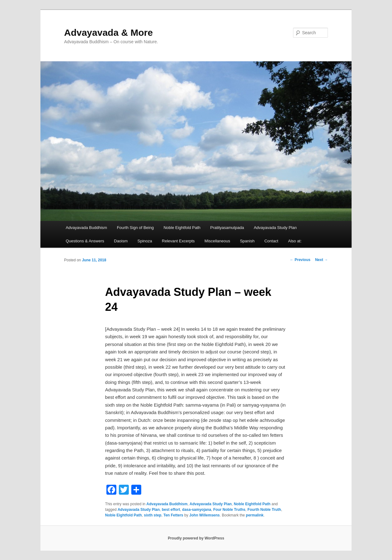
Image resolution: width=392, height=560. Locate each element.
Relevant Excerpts (178, 241)
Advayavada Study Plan (275, 228)
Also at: (295, 241)
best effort (171, 510)
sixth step (153, 515)
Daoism (121, 241)
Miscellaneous (217, 241)
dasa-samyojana (196, 510)
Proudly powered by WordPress (196, 538)
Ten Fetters (173, 515)
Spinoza (145, 241)
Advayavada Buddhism (86, 228)
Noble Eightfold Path (182, 228)
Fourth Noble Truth (264, 510)
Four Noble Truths (229, 510)
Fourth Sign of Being (135, 228)
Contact (271, 241)
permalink (255, 515)
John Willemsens (204, 515)
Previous (300, 260)
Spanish (247, 241)
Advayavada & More (108, 33)
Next (322, 260)
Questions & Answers (85, 241)
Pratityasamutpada (227, 228)
